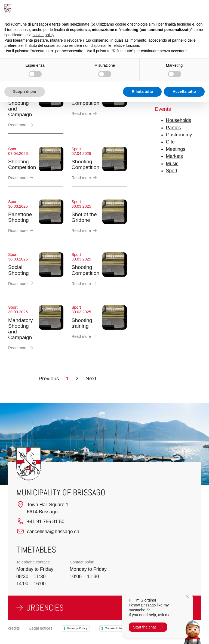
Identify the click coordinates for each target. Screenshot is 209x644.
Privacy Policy (77, 628)
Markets (175, 156)
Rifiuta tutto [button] (142, 91)
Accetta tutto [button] (184, 91)
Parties (173, 128)
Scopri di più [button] (25, 91)
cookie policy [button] (43, 35)
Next (91, 378)
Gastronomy (179, 135)
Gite (170, 142)
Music (172, 164)
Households (179, 120)
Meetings (176, 149)
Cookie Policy (115, 628)
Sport (172, 171)
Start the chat (148, 627)
